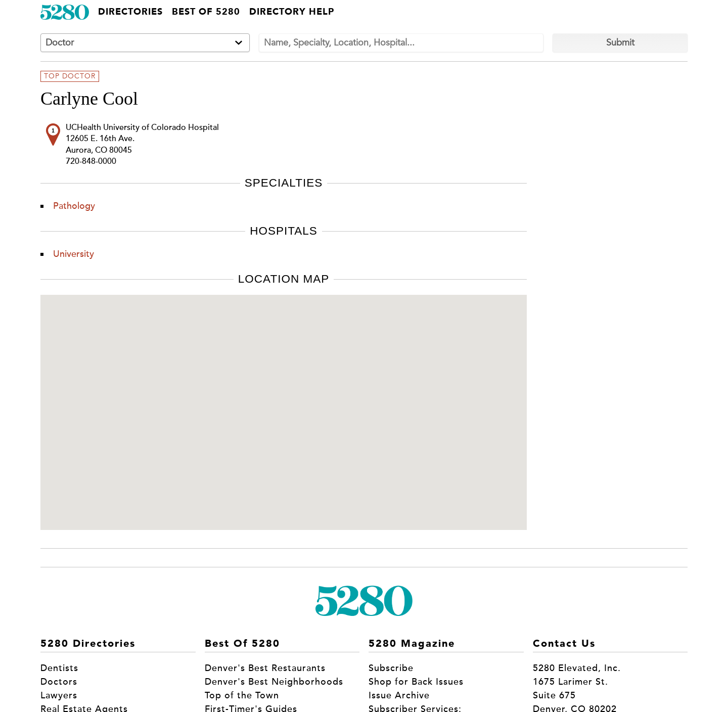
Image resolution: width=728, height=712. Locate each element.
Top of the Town (242, 695)
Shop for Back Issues (416, 682)
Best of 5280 (206, 12)
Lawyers (59, 695)
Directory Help (292, 12)
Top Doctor (70, 76)
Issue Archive (399, 695)
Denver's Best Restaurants (265, 668)
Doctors (59, 682)
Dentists (59, 668)
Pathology (74, 206)
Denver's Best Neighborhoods (274, 682)
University (74, 254)
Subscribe (391, 668)
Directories (130, 12)
